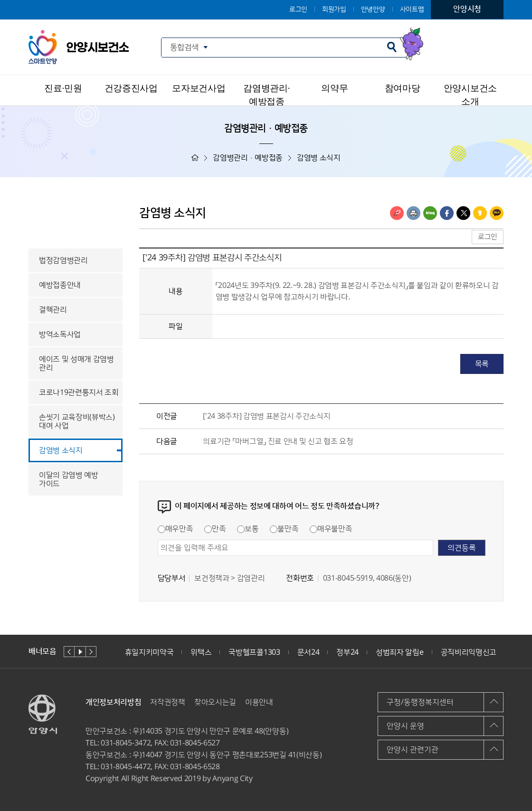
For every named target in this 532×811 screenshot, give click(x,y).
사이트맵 (412, 10)
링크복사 (397, 213)
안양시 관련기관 (413, 750)
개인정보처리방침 (113, 702)
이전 (69, 652)
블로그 (430, 213)
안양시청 (467, 9)
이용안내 (259, 702)
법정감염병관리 (63, 260)
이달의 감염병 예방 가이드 (69, 479)
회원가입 (334, 10)
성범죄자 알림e (399, 652)
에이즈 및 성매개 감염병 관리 (76, 363)
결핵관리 (53, 310)
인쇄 (413, 213)
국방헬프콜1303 (254, 652)
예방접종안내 (60, 285)
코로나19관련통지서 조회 (79, 392)
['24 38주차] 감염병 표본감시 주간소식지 (266, 416)
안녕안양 (373, 10)
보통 (248, 529)
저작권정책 (167, 702)
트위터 (463, 213)
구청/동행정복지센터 (420, 702)
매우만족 (176, 529)
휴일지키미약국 (149, 652)
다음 (91, 652)
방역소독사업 (60, 334)
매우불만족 (331, 529)
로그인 (298, 10)
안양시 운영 (405, 726)
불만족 (284, 529)
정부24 (347, 652)
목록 (482, 364)
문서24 (309, 652)
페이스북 (447, 213)
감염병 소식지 (61, 450)
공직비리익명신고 (469, 652)
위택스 (201, 652)
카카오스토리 (480, 213)
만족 (215, 529)
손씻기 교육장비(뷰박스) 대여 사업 (77, 421)
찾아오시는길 (215, 702)
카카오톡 (497, 213)
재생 (80, 652)
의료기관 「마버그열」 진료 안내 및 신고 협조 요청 (278, 441)
